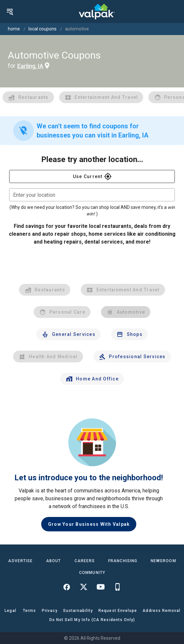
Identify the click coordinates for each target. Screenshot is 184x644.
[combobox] (92, 195)
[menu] (10, 11)
